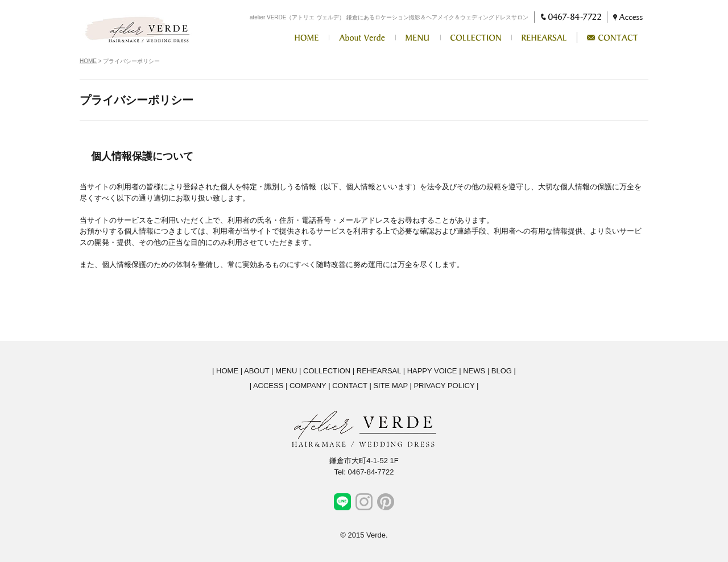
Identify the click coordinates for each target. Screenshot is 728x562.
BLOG (502, 371)
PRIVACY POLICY (444, 386)
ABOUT (257, 371)
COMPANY (308, 386)
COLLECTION (327, 371)
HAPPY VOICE (432, 371)
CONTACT (350, 386)
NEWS (474, 371)
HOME (88, 61)
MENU (286, 371)
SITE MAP (390, 386)
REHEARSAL (379, 371)
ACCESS (268, 386)
